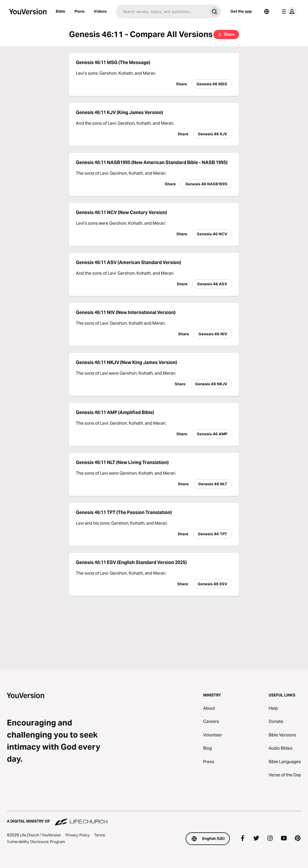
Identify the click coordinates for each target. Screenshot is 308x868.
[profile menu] (288, 11)
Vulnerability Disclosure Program (36, 842)
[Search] (162, 11)
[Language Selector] (267, 11)
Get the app (241, 11)
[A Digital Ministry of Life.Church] (154, 819)
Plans (79, 11)
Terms (100, 835)
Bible (60, 11)
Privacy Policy (78, 835)
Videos (100, 11)
